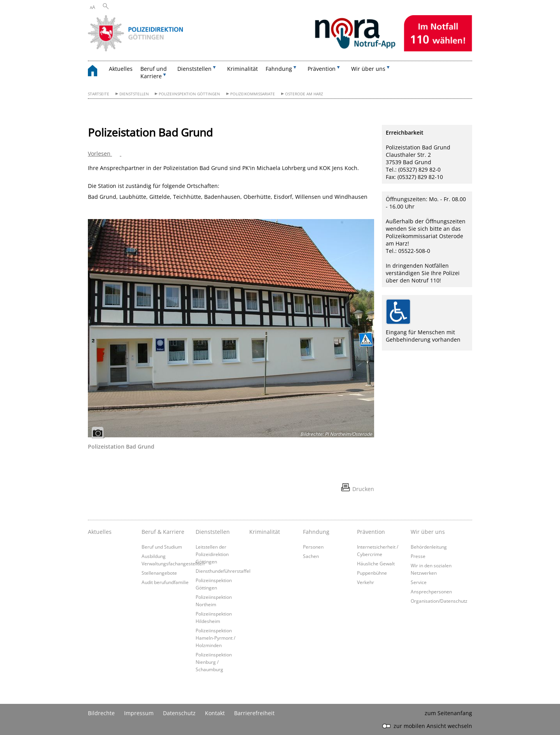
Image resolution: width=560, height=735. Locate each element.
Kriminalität (242, 69)
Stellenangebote (159, 573)
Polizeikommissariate (253, 94)
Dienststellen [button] (194, 69)
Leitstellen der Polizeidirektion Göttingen (212, 554)
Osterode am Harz (304, 94)
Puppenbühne (372, 573)
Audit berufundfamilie (165, 582)
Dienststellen (134, 94)
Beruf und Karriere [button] (154, 72)
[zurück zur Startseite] (96, 72)
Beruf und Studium (162, 547)
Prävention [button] (322, 69)
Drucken (363, 489)
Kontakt (215, 713)
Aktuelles (121, 69)
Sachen (311, 556)
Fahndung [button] (279, 69)
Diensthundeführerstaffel (223, 571)
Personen (313, 547)
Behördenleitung (429, 547)
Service (419, 582)
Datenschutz (179, 713)
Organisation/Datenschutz (439, 601)
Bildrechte (101, 713)
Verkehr (366, 582)
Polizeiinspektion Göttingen (189, 94)
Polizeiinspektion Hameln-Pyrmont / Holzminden (215, 638)
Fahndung (316, 532)
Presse (418, 556)
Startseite (99, 94)
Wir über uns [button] (368, 69)
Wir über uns (428, 532)
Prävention (371, 532)
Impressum (139, 713)
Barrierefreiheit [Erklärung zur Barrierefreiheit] (254, 713)
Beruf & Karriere (163, 532)
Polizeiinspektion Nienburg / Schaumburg (214, 662)
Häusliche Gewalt (376, 563)
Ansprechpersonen (431, 591)
